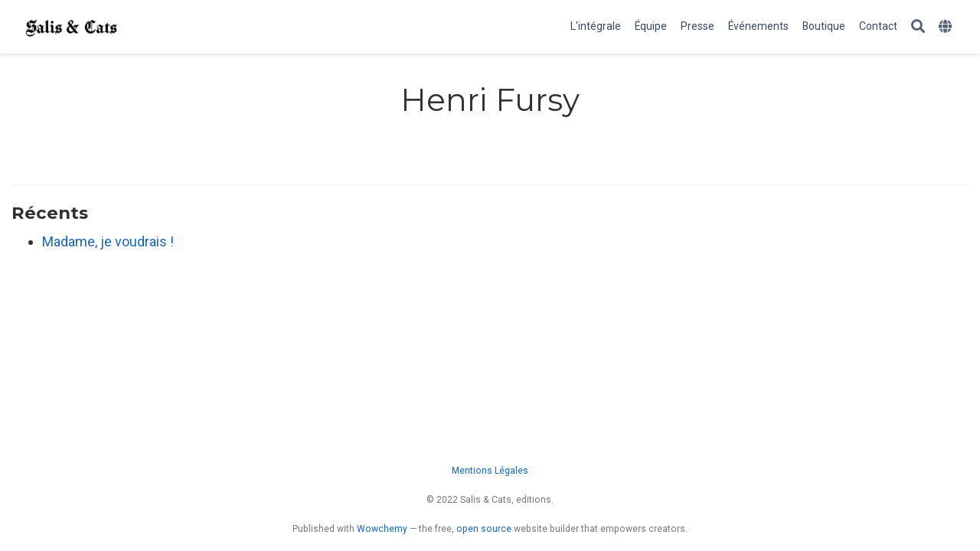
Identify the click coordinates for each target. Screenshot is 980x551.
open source (484, 529)
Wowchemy (382, 529)
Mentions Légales (490, 471)
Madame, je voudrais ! (108, 241)
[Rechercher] (918, 27)
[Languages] (947, 27)
